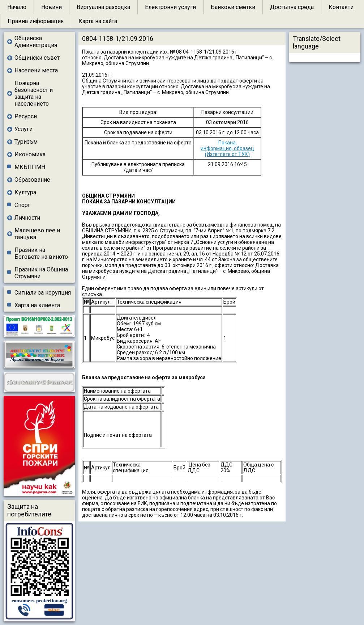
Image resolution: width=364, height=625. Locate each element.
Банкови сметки (233, 7)
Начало (17, 7)
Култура (25, 192)
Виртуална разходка (103, 7)
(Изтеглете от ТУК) (227, 154)
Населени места (36, 70)
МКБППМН (30, 167)
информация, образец (227, 148)
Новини (52, 7)
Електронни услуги (170, 7)
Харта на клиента (37, 305)
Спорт (22, 205)
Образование (32, 180)
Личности (27, 218)
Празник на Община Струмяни (41, 273)
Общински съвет (37, 58)
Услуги (23, 129)
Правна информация (36, 21)
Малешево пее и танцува (37, 234)
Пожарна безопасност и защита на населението (34, 93)
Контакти (341, 7)
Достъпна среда (292, 7)
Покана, (228, 143)
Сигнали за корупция (43, 293)
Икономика (30, 154)
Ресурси (26, 116)
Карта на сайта (98, 21)
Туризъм (26, 142)
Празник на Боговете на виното (41, 253)
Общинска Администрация (36, 42)
